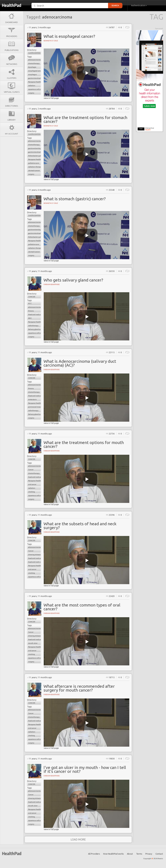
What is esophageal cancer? (69, 36)
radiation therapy (35, 167)
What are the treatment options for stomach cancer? (85, 119)
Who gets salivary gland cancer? (73, 280)
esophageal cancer (35, 71)
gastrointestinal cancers (35, 78)
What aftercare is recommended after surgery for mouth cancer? (79, 688)
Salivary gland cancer (35, 329)
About (130, 854)
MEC (30, 318)
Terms (139, 854)
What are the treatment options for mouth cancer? (84, 444)
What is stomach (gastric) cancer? (75, 199)
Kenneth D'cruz (51, 41)
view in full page (51, 98)
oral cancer (32, 484)
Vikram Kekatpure (52, 284)
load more (78, 839)
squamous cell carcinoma (35, 89)
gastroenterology (35, 148)
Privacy (149, 854)
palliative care (34, 163)
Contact (159, 854)
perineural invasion (35, 407)
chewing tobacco (35, 555)
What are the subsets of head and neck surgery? (80, 526)
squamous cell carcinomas (35, 495)
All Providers (94, 854)
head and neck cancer (35, 477)
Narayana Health (35, 82)
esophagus (32, 74)
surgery (31, 93)
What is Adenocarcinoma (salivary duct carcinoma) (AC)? (80, 363)
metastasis (32, 399)
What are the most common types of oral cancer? (82, 607)
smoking (31, 492)
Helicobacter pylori (35, 156)
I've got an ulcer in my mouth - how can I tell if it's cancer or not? (85, 769)
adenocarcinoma (34, 60)
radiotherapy (33, 326)
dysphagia (32, 67)
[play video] (87, 73)
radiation (32, 86)
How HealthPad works (113, 854)
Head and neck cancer (35, 314)
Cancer (32, 297)
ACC (30, 303)
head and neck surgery (35, 562)
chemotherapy (34, 63)
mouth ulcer (33, 643)
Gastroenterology (35, 53)
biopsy (31, 311)
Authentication (139, 5)
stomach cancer (34, 170)
